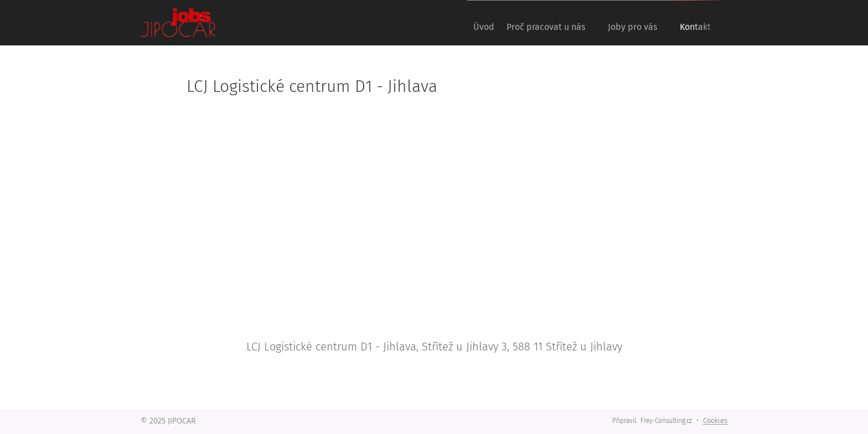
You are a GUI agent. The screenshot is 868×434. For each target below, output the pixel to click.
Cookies (715, 420)
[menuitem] (465, 23)
